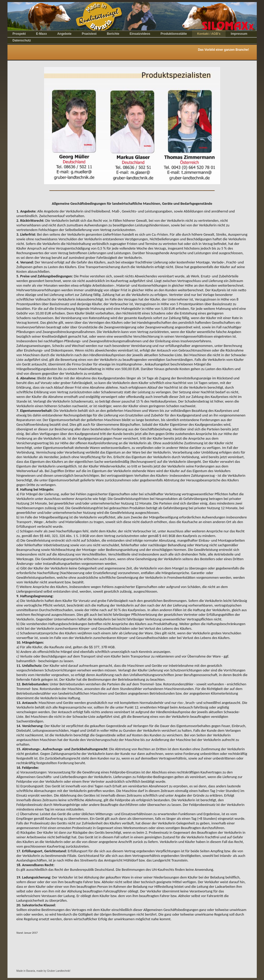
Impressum (239, 34)
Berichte (113, 34)
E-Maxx (42, 34)
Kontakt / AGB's (209, 34)
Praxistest (89, 34)
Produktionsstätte (174, 34)
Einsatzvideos (140, 34)
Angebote (64, 34)
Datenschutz (22, 40)
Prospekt (19, 34)
